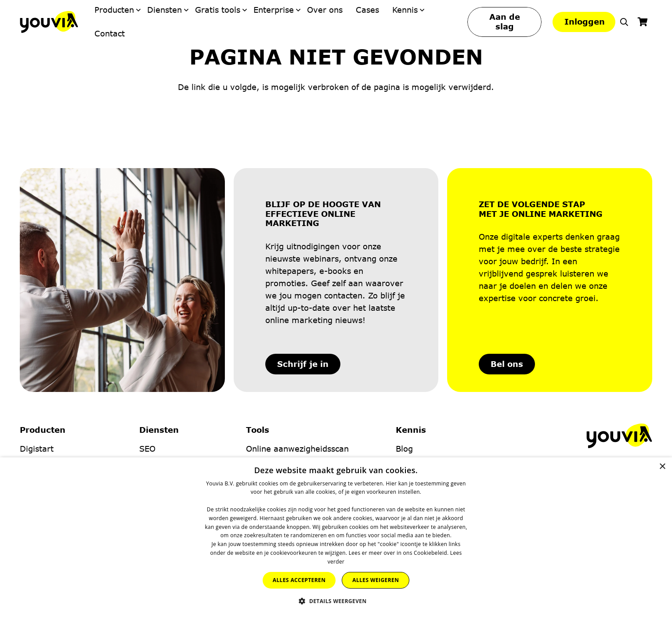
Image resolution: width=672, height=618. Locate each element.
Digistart (37, 449)
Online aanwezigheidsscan (297, 449)
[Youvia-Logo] (49, 22)
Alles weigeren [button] (376, 580)
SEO (147, 449)
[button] (624, 22)
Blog (404, 449)
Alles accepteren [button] (299, 580)
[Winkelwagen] (643, 22)
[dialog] (336, 538)
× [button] (662, 467)
